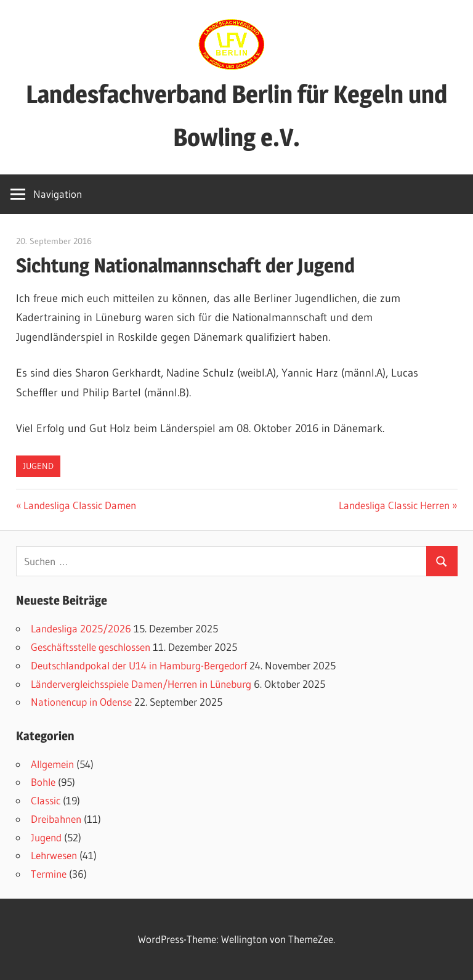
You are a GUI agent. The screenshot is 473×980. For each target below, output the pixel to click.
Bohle (43, 782)
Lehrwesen (54, 855)
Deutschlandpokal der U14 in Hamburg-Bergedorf (139, 665)
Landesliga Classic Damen (79, 505)
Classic (46, 800)
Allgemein (52, 764)
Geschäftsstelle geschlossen (91, 647)
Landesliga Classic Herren (394, 505)
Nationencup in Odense (81, 702)
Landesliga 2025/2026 (81, 628)
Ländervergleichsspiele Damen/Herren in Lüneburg (141, 684)
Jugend (38, 466)
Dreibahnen (56, 819)
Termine (49, 874)
